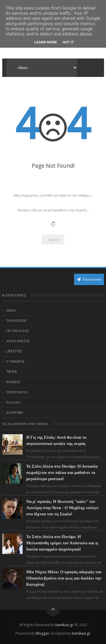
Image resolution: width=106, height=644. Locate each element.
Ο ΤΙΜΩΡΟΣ (15, 361)
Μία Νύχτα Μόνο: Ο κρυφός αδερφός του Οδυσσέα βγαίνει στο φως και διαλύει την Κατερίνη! (64, 578)
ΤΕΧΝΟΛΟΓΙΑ (17, 392)
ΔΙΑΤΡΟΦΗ (15, 413)
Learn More (46, 42)
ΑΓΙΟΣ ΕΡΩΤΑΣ (18, 341)
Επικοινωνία (89, 279)
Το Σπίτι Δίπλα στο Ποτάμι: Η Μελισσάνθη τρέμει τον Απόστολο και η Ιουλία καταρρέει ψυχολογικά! (62, 543)
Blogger (43, 633)
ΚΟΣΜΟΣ (13, 382)
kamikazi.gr (65, 625)
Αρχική (53, 240)
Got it (68, 42)
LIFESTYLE (14, 351)
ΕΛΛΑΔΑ (13, 402)
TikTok (12, 372)
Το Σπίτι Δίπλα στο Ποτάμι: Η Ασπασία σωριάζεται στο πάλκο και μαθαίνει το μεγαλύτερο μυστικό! (62, 472)
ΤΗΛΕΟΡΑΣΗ (16, 321)
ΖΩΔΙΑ (11, 310)
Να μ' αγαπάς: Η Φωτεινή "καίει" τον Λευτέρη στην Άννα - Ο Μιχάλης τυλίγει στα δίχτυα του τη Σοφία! (62, 508)
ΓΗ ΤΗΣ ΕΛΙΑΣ (18, 331)
